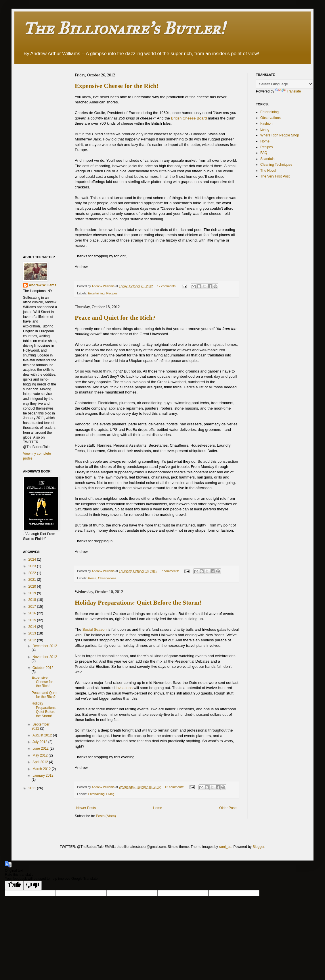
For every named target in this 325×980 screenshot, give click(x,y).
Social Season (94, 629)
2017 (33, 607)
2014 (33, 627)
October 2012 (43, 668)
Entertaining (96, 293)
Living (110, 794)
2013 (33, 633)
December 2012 (45, 646)
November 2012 (45, 657)
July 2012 (40, 742)
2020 (33, 587)
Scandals (267, 159)
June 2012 (41, 748)
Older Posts (228, 808)
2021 (33, 580)
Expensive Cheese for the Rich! (117, 86)
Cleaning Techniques (276, 165)
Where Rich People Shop (280, 135)
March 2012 (42, 769)
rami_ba (225, 847)
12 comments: (167, 286)
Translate (288, 91)
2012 (33, 640)
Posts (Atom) (106, 816)
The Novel (268, 171)
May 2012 (41, 755)
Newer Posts (86, 808)
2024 (33, 560)
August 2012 (43, 735)
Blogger (258, 847)
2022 (33, 573)
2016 (33, 613)
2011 (33, 788)
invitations (125, 688)
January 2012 (43, 775)
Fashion (266, 124)
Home (92, 578)
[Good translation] (14, 885)
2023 (33, 566)
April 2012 (41, 762)
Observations (107, 578)
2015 (33, 620)
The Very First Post (275, 176)
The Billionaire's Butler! (124, 28)
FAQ (264, 153)
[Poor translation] (32, 885)
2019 (33, 593)
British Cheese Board (189, 118)
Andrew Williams (43, 285)
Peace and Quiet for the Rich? (115, 318)
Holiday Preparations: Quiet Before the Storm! (138, 602)
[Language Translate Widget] (285, 84)
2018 (33, 600)
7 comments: (170, 571)
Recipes (112, 293)
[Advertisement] (46, 159)
